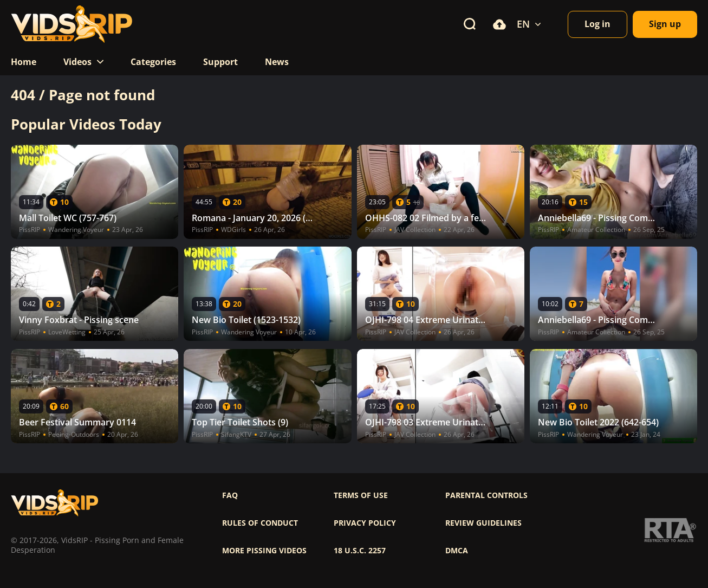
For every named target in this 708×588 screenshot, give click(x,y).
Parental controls (486, 495)
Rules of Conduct (260, 523)
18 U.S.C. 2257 (360, 551)
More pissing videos (264, 551)
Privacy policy (365, 523)
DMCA (457, 551)
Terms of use (361, 495)
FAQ (230, 495)
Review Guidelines (483, 523)
